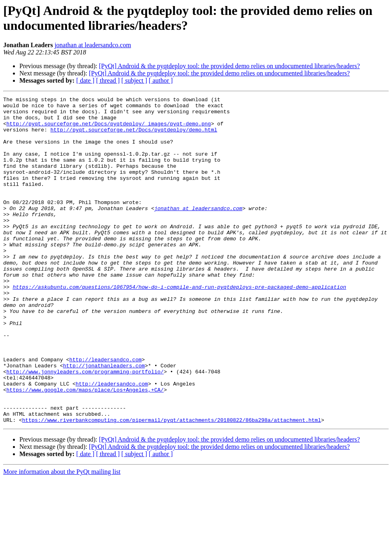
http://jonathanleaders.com (104, 420)
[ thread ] (108, 80)
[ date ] (85, 80)
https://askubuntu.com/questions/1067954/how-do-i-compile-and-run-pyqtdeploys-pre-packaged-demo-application (179, 325)
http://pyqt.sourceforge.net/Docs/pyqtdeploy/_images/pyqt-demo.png (109, 129)
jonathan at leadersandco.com (93, 45)
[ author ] (161, 80)
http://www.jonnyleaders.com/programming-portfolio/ (85, 427)
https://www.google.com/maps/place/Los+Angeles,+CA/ (85, 449)
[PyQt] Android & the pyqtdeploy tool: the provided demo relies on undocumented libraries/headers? (229, 66)
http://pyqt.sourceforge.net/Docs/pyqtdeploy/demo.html (134, 137)
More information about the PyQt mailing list (62, 537)
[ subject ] (134, 80)
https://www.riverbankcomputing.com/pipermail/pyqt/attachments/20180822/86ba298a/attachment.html (172, 485)
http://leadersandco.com (105, 413)
